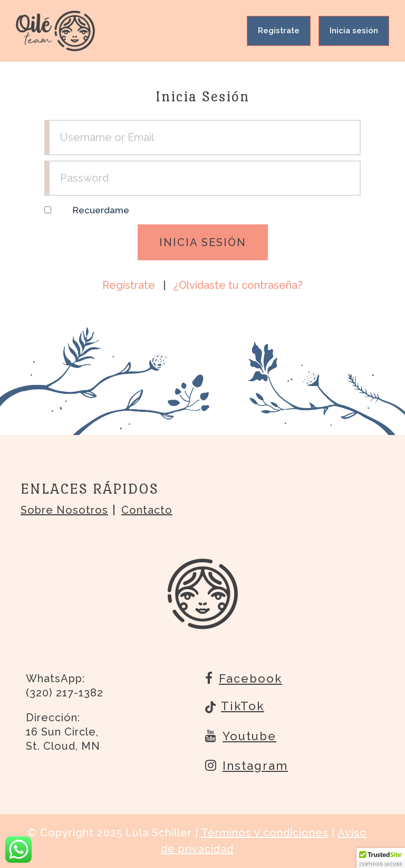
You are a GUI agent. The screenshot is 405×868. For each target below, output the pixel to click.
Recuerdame (101, 210)
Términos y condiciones (265, 833)
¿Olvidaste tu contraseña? (238, 285)
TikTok (235, 707)
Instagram (247, 765)
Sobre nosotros (64, 510)
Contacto (147, 510)
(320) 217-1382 (65, 693)
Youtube (241, 735)
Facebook (244, 678)
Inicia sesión (354, 31)
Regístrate (279, 31)
